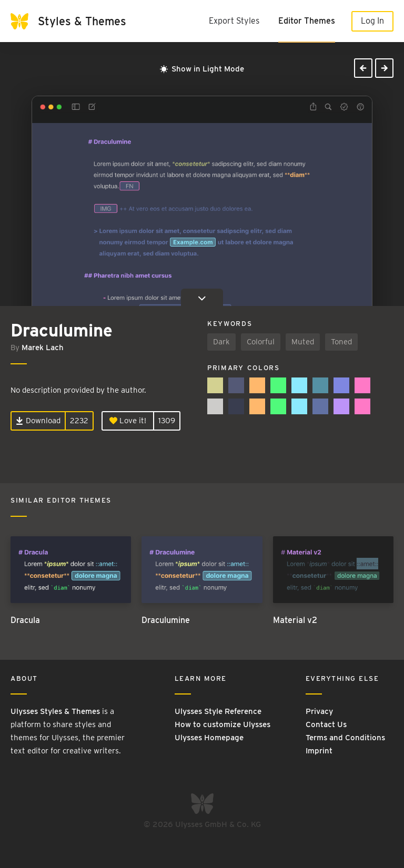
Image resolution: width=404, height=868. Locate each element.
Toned (341, 342)
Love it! (128, 421)
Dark (221, 342)
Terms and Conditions (345, 738)
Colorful (261, 342)
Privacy (319, 711)
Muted (303, 342)
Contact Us (326, 724)
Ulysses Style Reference (218, 711)
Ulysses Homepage (209, 738)
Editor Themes (307, 21)
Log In (372, 21)
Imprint (319, 751)
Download (38, 421)
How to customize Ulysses (223, 724)
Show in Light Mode (202, 69)
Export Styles (234, 21)
